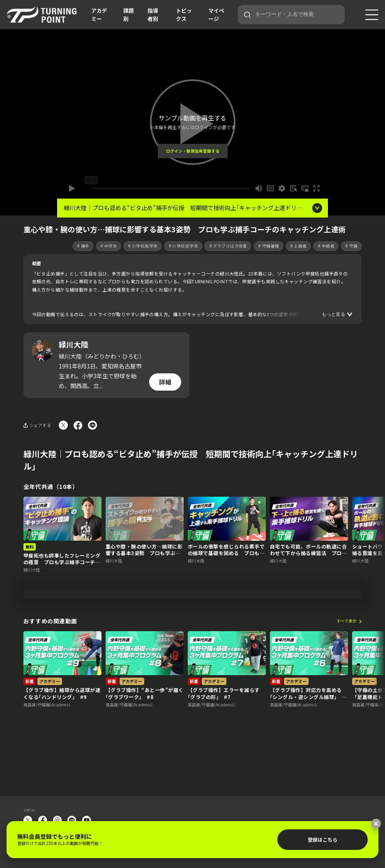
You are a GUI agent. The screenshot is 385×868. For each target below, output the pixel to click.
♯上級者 (298, 246)
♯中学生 (108, 246)
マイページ (216, 15)
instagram (57, 820)
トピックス (184, 15)
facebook (43, 820)
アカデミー (99, 15)
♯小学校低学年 (183, 246)
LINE (72, 820)
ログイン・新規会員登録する (193, 151)
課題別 (129, 15)
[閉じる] (376, 824)
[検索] (247, 15)
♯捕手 (83, 246)
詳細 (165, 382)
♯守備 (351, 246)
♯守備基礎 (268, 246)
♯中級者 (326, 246)
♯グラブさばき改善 (228, 246)
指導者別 (153, 15)
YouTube (87, 820)
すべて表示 (347, 656)
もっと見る (333, 314)
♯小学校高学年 (142, 246)
